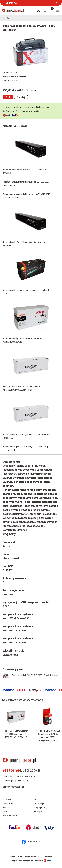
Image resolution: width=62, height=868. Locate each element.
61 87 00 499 (11, 3)
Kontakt (7, 808)
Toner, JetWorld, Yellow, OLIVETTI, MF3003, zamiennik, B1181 (26, 292)
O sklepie (7, 800)
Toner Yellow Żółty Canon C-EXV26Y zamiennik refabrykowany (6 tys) (23, 340)
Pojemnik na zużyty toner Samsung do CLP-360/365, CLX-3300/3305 (26, 183)
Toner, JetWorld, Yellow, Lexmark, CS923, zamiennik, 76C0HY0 (25, 171)
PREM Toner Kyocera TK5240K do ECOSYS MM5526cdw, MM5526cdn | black (21, 388)
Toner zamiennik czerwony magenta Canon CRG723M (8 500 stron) (26, 436)
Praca (36, 800)
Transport (39, 812)
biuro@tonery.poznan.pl (14, 787)
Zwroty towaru (10, 816)
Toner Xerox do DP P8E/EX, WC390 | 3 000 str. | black (35, 675)
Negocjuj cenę (40, 808)
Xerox (16, 73)
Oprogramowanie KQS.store (22, 860)
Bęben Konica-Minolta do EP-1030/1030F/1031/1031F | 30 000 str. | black (26, 196)
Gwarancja (39, 804)
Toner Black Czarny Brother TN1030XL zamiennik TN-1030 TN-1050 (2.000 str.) (16, 734)
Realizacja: (43, 860)
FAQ (5, 812)
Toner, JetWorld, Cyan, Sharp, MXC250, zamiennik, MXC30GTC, (24, 244)
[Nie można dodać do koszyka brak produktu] (8, 97)
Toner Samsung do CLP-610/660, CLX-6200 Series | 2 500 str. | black (26, 448)
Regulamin (8, 804)
